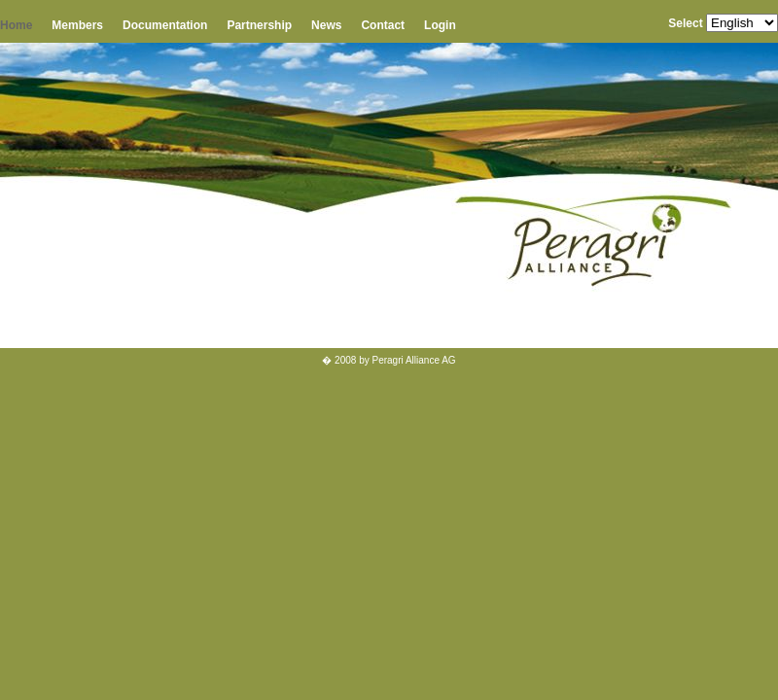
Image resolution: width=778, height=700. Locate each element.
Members (77, 25)
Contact (383, 25)
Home (16, 25)
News (326, 25)
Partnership (259, 25)
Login (440, 25)
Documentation (165, 25)
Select (685, 23)
